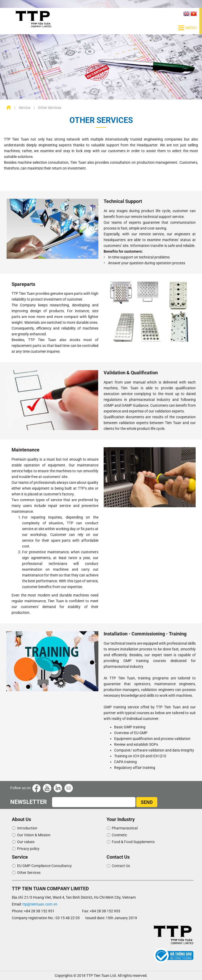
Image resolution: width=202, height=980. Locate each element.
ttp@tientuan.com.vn (40, 904)
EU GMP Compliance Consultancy (44, 866)
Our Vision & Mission (34, 835)
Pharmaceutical (125, 828)
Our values (26, 842)
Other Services (29, 873)
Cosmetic (119, 835)
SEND (147, 802)
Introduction (27, 828)
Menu (188, 28)
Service (24, 108)
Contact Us (121, 866)
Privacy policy (28, 849)
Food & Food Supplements (133, 842)
